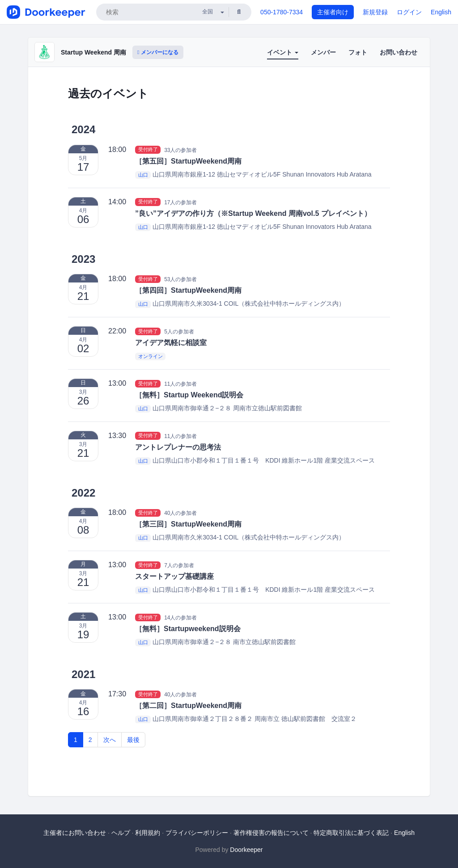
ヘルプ (121, 833)
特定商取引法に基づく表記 (351, 833)
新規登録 (375, 12)
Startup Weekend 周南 (93, 52)
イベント (283, 52)
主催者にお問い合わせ (75, 833)
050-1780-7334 (282, 12)
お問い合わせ (399, 52)
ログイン (409, 12)
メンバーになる (158, 52)
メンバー (323, 52)
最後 (133, 740)
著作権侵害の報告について (271, 833)
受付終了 (148, 150)
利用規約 (148, 833)
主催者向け (333, 12)
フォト (358, 52)
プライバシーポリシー (197, 833)
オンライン (151, 356)
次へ (110, 740)
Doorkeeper (246, 850)
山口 (143, 175)
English (441, 12)
